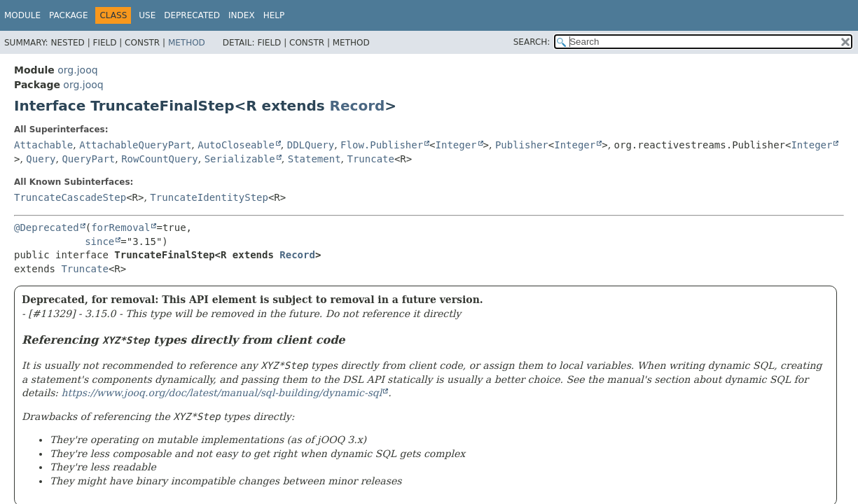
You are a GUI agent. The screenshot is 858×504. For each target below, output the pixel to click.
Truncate (370, 159)
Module (22, 15)
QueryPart (88, 159)
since (99, 241)
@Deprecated (47, 227)
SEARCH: (532, 42)
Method (187, 43)
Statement (314, 159)
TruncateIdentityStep (209, 197)
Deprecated (192, 15)
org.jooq (77, 70)
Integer (456, 145)
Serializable (240, 159)
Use (147, 15)
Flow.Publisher (382, 145)
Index (242, 15)
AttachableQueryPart (135, 145)
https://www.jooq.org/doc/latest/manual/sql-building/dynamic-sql (222, 393)
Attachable (43, 145)
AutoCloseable (236, 145)
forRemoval (120, 227)
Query (41, 159)
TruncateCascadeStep (70, 197)
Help (274, 15)
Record (358, 106)
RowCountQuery (160, 159)
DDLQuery (311, 145)
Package (68, 15)
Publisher (522, 145)
